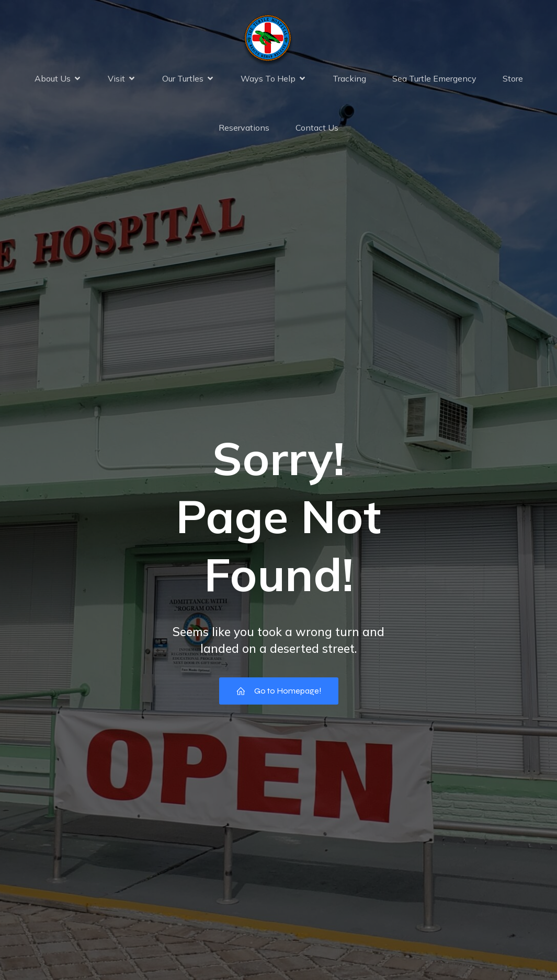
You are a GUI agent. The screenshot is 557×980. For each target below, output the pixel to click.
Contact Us (317, 129)
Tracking (349, 79)
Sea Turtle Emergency (434, 79)
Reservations (244, 129)
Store (513, 79)
